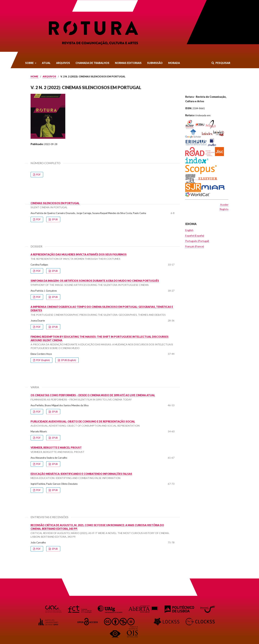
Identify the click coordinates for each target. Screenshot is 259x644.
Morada (174, 63)
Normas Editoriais (128, 63)
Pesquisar (223, 63)
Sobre (30, 63)
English (189, 230)
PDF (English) (43, 360)
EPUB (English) (68, 360)
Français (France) (195, 246)
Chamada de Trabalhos (92, 63)
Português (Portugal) (197, 241)
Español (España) (195, 236)
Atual (46, 63)
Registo (224, 209)
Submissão (155, 63)
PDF (38, 175)
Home (34, 76)
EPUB (55, 219)
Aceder (224, 205)
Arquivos (63, 63)
